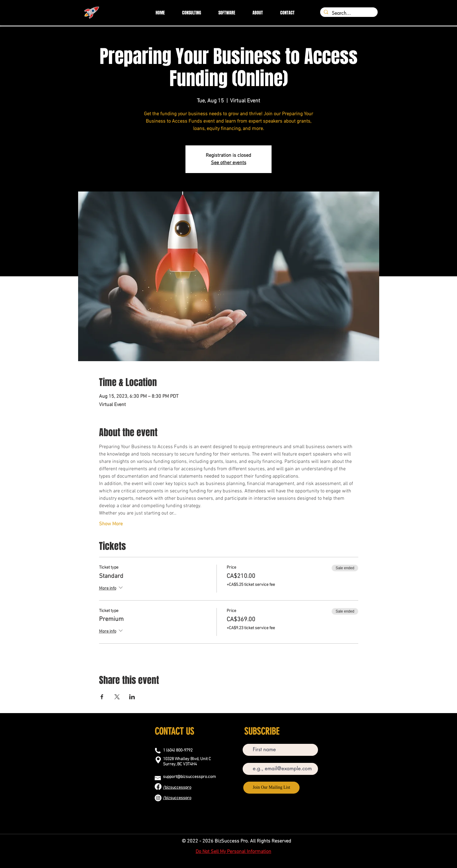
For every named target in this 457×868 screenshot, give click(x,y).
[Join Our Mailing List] (271, 788)
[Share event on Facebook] (102, 697)
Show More (111, 524)
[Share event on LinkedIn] (132, 697)
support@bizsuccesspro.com (189, 777)
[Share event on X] (117, 697)
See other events (229, 163)
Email (248, 758)
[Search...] (348, 13)
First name (252, 739)
